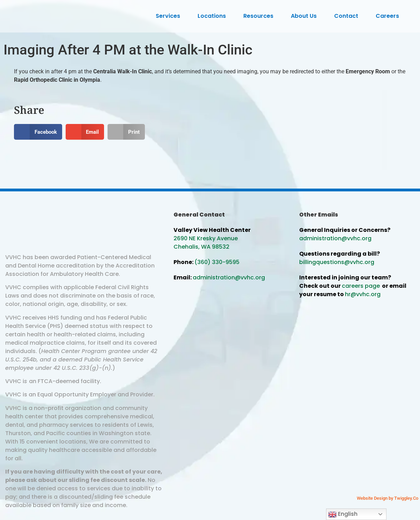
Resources (260, 16)
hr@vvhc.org (363, 294)
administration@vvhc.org (229, 277)
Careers (389, 16)
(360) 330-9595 (217, 262)
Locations (213, 16)
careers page (361, 286)
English (343, 514)
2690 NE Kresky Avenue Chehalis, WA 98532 (206, 243)
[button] (38, 132)
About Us (305, 16)
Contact (348, 16)
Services (170, 16)
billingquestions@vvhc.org (337, 262)
